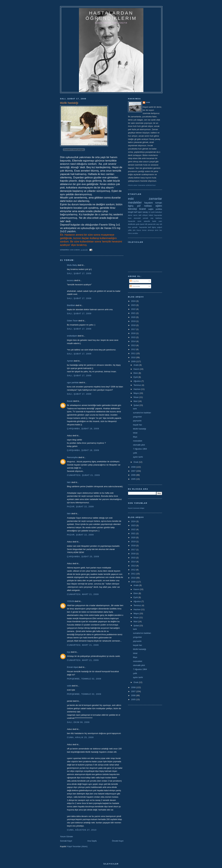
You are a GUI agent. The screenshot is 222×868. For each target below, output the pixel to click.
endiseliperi (72, 336)
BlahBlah (71, 305)
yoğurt (159, 227)
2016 (134, 333)
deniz (130, 215)
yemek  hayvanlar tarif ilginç (144, 227)
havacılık (132, 221)
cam (160, 221)
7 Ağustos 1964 (140, 449)
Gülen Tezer (72, 321)
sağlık (151, 209)
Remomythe (72, 457)
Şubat (136, 405)
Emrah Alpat (73, 667)
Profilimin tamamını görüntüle (142, 185)
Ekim (136, 373)
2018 (134, 325)
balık (154, 221)
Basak (70, 401)
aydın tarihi (138, 457)
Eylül (136, 377)
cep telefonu (156, 218)
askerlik (147, 221)
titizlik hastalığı (140, 429)
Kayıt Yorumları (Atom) (77, 846)
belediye (159, 212)
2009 (134, 361)
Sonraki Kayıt (66, 841)
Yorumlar (135, 286)
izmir (139, 221)
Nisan (136, 397)
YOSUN (71, 601)
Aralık (136, 365)
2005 (134, 479)
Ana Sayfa (92, 841)
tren (130, 227)
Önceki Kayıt (118, 841)
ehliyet (145, 215)
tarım (135, 215)
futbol (151, 215)
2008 (134, 467)
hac (161, 230)
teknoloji (132, 209)
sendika (135, 233)
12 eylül (151, 212)
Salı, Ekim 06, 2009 (78, 722)
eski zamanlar (145, 199)
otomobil (137, 218)
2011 (134, 353)
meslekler (135, 202)
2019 (134, 321)
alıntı (157, 230)
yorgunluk (137, 417)
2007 (134, 471)
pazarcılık (152, 224)
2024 (134, 301)
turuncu (70, 280)
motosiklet (138, 441)
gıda (138, 224)
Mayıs (136, 393)
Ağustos (137, 381)
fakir (69, 482)
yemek (146, 218)
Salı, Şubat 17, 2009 (79, 273)
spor (140, 212)
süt (161, 224)
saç (158, 224)
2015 (134, 337)
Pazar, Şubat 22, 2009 (80, 507)
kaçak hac (138, 425)
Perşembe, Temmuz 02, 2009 (84, 679)
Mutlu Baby (72, 265)
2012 (134, 349)
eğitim (159, 206)
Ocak (136, 462)
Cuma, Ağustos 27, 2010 (82, 830)
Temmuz (138, 385)
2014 (134, 341)
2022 (134, 309)
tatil (140, 215)
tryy (69, 652)
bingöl (131, 212)
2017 (134, 329)
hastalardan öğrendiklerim (111, 16)
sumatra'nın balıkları (142, 413)
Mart (136, 401)
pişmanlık (137, 421)
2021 (134, 313)
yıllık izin (132, 230)
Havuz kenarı (142, 230)
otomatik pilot (139, 445)
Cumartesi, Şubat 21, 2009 (83, 475)
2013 (134, 345)
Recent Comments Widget (136, 508)
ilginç (131, 206)
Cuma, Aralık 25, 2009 (80, 737)
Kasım (137, 369)
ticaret (142, 209)
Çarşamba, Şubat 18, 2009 (83, 429)
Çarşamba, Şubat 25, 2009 (83, 557)
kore (130, 218)
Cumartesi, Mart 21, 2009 (83, 594)
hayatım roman (153, 203)
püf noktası (145, 206)
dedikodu (132, 224)
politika (159, 209)
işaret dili (144, 224)
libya (135, 437)
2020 (134, 317)
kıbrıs (130, 233)
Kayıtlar (134, 281)
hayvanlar (158, 215)
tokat (135, 433)
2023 (134, 305)
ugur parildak (73, 382)
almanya (151, 230)
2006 (134, 475)
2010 (134, 357)
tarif (136, 212)
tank (135, 409)
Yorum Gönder (67, 837)
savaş (145, 212)
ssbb (69, 686)
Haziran (137, 389)
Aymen (70, 361)
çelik (135, 453)
